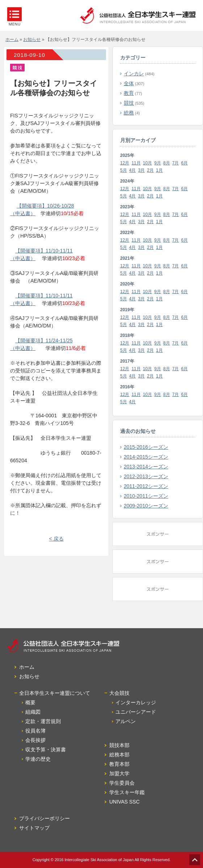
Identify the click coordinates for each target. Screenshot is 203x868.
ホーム (12, 39)
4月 (133, 170)
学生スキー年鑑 (127, 792)
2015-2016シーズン (146, 447)
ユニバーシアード (136, 712)
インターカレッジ (136, 702)
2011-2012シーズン (146, 486)
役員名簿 (35, 731)
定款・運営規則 (43, 721)
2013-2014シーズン (146, 467)
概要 (30, 702)
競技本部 (119, 745)
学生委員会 (122, 783)
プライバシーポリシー (45, 818)
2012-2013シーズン (146, 476)
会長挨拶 (35, 740)
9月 (158, 163)
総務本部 (119, 755)
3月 (142, 170)
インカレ (134, 74)
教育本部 (119, 764)
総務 (129, 113)
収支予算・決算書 (46, 750)
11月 (136, 163)
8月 (167, 163)
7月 (176, 163)
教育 (129, 93)
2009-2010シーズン (146, 506)
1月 (159, 170)
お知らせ (32, 39)
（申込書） (23, 213)
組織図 (33, 712)
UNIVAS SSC (124, 802)
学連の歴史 (38, 759)
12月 (125, 163)
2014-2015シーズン (146, 457)
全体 (129, 83)
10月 (147, 163)
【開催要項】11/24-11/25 (44, 341)
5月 (124, 170)
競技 (129, 103)
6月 (185, 163)
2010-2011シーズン (146, 496)
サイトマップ (34, 828)
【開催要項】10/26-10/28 (45, 206)
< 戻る (56, 539)
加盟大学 (119, 773)
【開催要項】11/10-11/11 (44, 251)
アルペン (126, 721)
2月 (150, 170)
